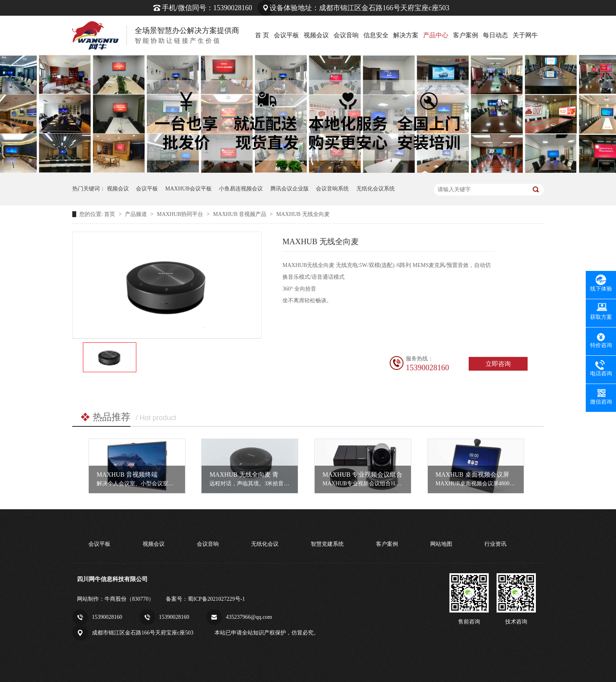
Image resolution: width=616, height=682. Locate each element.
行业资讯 (495, 544)
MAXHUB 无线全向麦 (303, 214)
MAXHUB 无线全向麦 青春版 (250, 474)
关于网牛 (525, 35)
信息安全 (376, 35)
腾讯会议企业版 (290, 189)
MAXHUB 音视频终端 (127, 474)
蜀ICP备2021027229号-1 (216, 599)
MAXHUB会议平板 (189, 189)
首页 (110, 214)
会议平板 (286, 35)
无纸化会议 (265, 544)
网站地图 (441, 544)
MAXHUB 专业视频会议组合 (362, 474)
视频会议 (316, 35)
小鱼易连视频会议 (241, 189)
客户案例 (466, 35)
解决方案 (406, 35)
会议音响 (346, 35)
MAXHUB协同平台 (181, 214)
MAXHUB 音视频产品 (240, 214)
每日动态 (495, 35)
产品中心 (436, 35)
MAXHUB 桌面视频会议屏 (472, 474)
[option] (110, 357)
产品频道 (137, 214)
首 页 (262, 35)
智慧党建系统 (327, 544)
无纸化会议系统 (376, 189)
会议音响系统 (332, 189)
